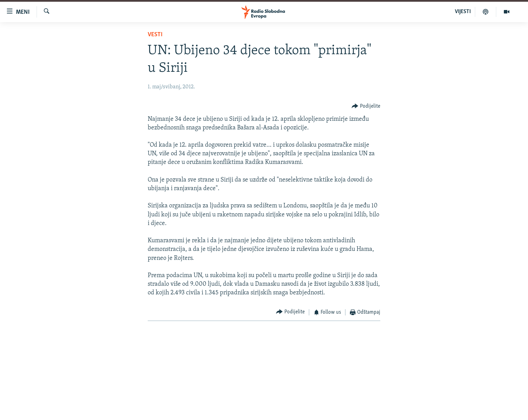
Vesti (155, 35)
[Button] (366, 106)
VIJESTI (463, 12)
